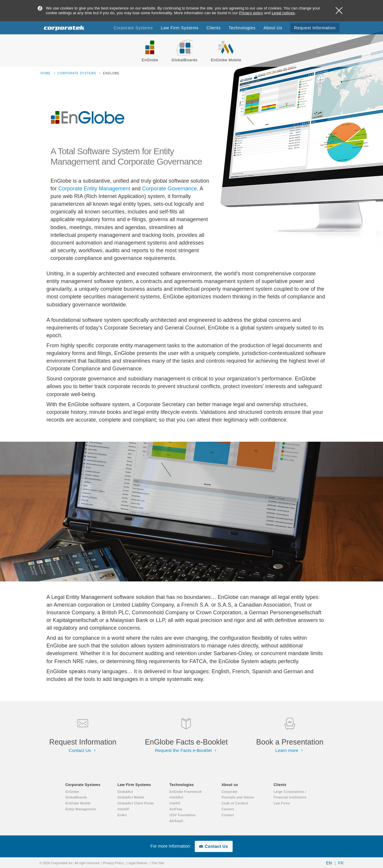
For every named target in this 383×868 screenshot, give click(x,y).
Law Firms (282, 803)
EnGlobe (72, 792)
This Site (158, 863)
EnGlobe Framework (186, 792)
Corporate (229, 792)
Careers (228, 809)
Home (46, 73)
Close (339, 11)
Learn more (290, 750)
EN (329, 863)
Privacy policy (251, 13)
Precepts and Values (238, 797)
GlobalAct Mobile (131, 797)
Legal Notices (138, 863)
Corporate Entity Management (94, 189)
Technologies (182, 785)
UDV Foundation (183, 815)
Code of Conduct (235, 803)
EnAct (122, 815)
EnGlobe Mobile (78, 803)
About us (230, 785)
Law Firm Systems (134, 785)
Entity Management (81, 809)
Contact (227, 815)
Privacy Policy (113, 863)
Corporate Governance (169, 189)
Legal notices (283, 13)
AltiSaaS (176, 821)
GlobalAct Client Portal (136, 803)
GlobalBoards (76, 797)
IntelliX (175, 803)
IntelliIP (124, 809)
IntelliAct (177, 797)
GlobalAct (125, 792)
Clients (280, 785)
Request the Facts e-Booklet (186, 750)
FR (341, 863)
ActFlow (176, 809)
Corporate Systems (78, 73)
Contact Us (83, 750)
